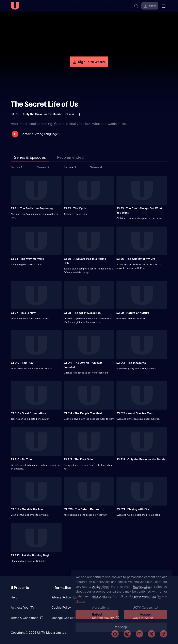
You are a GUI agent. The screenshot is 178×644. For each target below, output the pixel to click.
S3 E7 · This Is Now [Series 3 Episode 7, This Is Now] (23, 313)
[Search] (136, 6)
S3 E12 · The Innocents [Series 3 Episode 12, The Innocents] (131, 363)
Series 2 (43, 167)
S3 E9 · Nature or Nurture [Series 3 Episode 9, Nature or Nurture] (133, 313)
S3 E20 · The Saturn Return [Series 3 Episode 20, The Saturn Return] (81, 509)
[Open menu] (164, 6)
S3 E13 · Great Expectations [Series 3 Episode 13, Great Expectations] (29, 413)
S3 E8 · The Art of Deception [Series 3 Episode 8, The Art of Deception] (82, 313)
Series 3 (70, 167)
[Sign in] (150, 6)
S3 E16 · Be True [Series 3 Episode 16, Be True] (21, 459)
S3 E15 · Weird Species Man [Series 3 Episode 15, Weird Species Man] (134, 413)
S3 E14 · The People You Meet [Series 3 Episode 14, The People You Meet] (83, 413)
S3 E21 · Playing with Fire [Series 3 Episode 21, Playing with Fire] (133, 509)
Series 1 (17, 167)
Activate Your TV (23, 607)
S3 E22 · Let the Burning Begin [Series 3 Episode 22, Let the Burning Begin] (31, 555)
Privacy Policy (61, 597)
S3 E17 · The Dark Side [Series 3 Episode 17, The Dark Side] (78, 459)
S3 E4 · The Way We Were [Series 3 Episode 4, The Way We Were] (27, 259)
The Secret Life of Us (44, 104)
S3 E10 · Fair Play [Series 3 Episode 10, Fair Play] (22, 363)
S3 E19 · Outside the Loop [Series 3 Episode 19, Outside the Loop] (28, 509)
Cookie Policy (61, 607)
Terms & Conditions (24, 618)
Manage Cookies (63, 618)
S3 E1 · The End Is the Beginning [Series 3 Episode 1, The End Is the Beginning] (32, 208)
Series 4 (96, 167)
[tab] (70, 158)
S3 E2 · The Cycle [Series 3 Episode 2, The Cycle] (75, 208)
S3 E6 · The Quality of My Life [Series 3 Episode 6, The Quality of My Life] (136, 259)
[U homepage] (15, 6)
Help (14, 597)
